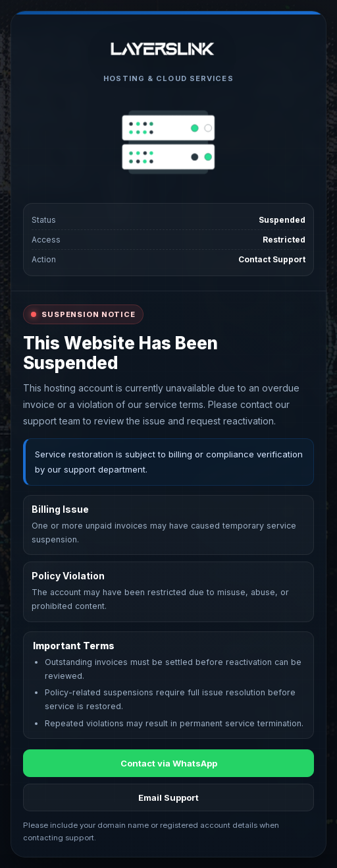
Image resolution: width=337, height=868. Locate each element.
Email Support (168, 797)
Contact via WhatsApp (169, 763)
